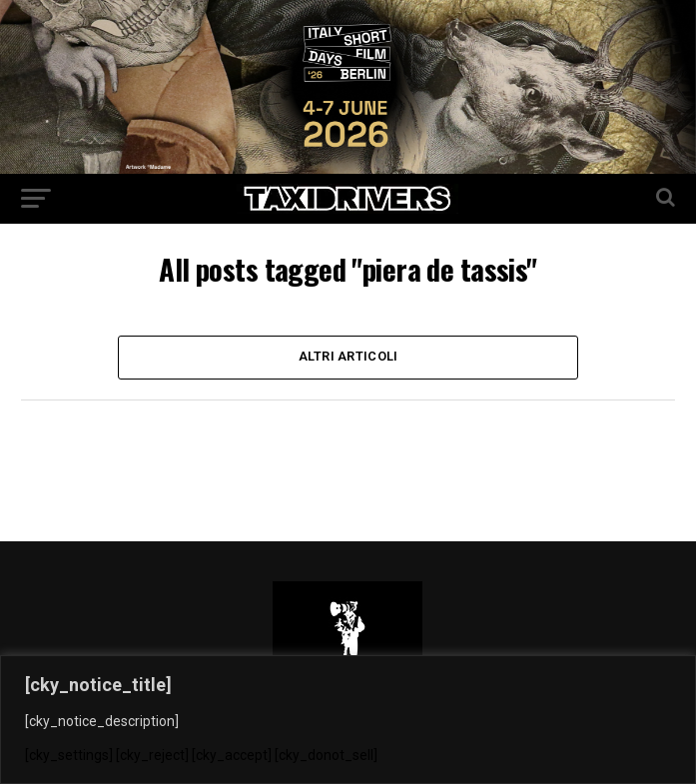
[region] (348, 720)
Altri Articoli (348, 357)
